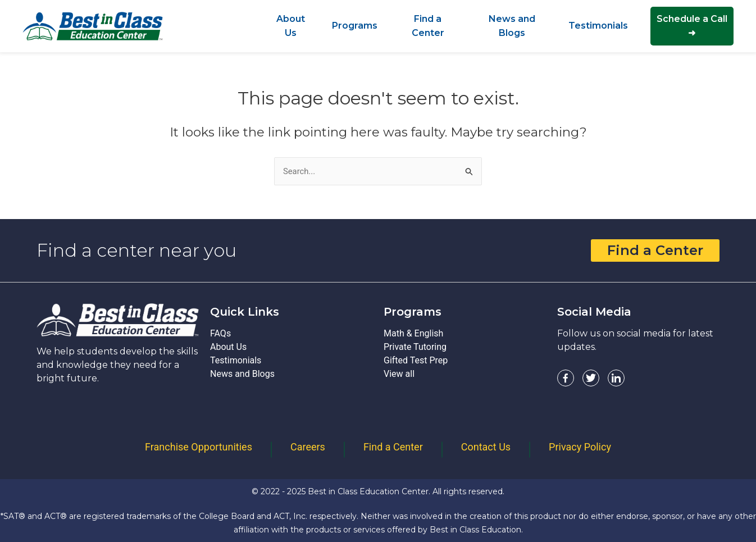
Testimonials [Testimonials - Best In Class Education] (236, 361)
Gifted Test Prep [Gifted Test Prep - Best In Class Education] (416, 361)
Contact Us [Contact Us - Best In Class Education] (486, 447)
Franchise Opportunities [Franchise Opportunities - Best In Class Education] (199, 447)
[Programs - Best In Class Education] (355, 26)
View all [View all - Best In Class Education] (399, 374)
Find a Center (655, 251)
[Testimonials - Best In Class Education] (598, 26)
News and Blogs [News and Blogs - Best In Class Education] (242, 374)
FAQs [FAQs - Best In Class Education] (220, 334)
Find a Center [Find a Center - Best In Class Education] (393, 447)
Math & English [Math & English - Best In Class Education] (413, 334)
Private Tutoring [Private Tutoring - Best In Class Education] (415, 347)
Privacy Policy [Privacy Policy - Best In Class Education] (580, 447)
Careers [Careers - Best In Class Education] (308, 447)
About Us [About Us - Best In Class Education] (228, 347)
